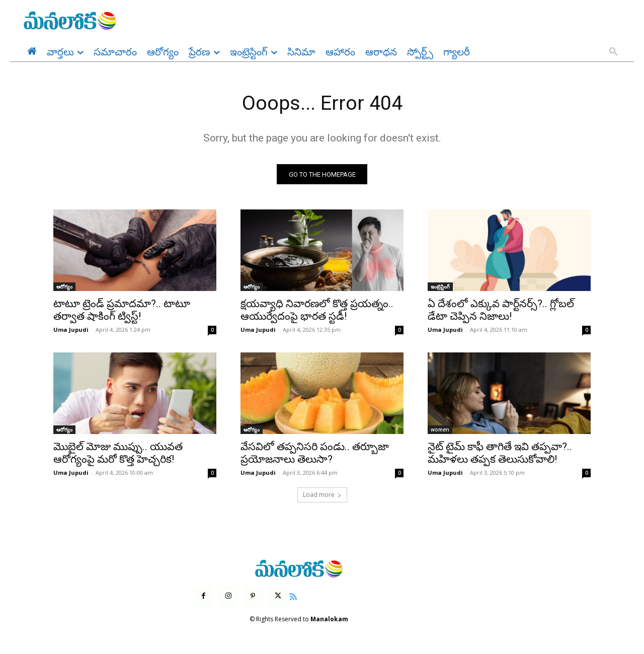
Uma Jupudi (71, 331)
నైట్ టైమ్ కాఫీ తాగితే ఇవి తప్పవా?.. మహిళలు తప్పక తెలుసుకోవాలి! (500, 454)
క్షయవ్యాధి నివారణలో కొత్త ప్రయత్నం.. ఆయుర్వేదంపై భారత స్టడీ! (317, 311)
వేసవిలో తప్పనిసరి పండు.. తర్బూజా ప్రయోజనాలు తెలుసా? (315, 454)
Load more (322, 496)
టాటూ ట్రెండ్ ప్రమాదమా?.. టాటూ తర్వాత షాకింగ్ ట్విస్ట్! (122, 311)
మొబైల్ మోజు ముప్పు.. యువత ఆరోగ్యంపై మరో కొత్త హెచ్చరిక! (118, 454)
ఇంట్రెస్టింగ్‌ (440, 287)
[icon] (293, 596)
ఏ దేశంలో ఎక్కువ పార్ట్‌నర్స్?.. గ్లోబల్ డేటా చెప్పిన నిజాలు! (501, 311)
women (440, 430)
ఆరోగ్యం (64, 287)
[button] (613, 52)
